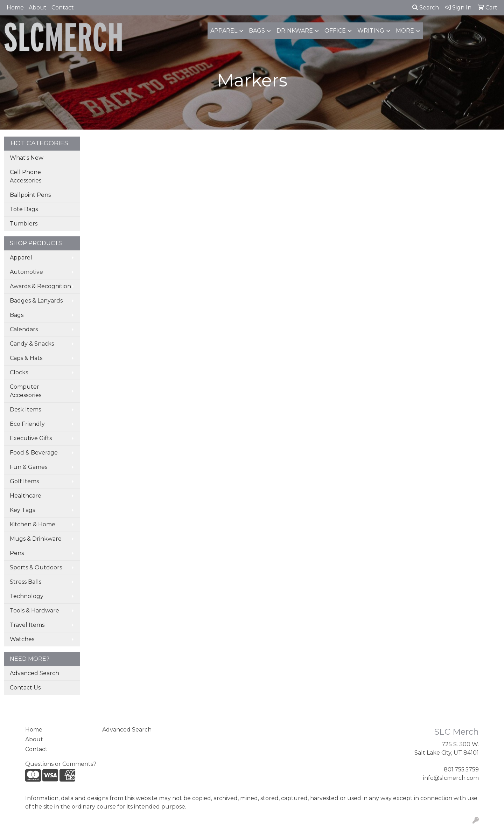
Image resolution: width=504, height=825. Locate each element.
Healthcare (26, 496)
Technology (27, 596)
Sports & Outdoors (36, 567)
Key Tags (22, 510)
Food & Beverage (34, 453)
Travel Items (27, 625)
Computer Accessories (26, 391)
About (38, 8)
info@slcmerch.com (451, 778)
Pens (17, 553)
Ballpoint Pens (30, 195)
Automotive (26, 272)
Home (15, 8)
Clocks (19, 372)
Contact (63, 8)
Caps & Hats (26, 358)
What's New (27, 158)
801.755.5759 (461, 769)
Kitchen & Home (33, 524)
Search (426, 8)
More (405, 31)
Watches (22, 639)
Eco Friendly (27, 424)
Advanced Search (34, 673)
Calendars (24, 329)
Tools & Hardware (34, 611)
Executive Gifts (31, 438)
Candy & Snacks (32, 344)
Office (335, 31)
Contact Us (25, 688)
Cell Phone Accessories (26, 176)
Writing (371, 31)
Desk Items (25, 410)
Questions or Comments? (61, 764)
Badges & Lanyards (36, 301)
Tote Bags (24, 209)
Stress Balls (26, 582)
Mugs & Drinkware (36, 539)
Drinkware (295, 31)
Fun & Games (29, 467)
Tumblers (24, 224)
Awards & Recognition (40, 286)
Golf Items (24, 481)
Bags (257, 31)
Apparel (224, 31)
